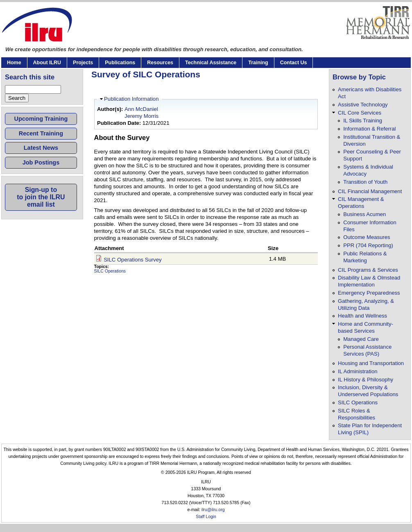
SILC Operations (110, 271)
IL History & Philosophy (366, 380)
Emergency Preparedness (369, 293)
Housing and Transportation (371, 363)
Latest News (41, 148)
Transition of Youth (365, 182)
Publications (120, 63)
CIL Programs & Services (368, 270)
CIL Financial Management (370, 191)
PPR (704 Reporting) (368, 245)
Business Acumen (364, 214)
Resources (160, 63)
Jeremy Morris (141, 116)
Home (14, 63)
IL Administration (358, 371)
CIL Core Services (360, 113)
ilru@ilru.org (213, 510)
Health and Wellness (362, 316)
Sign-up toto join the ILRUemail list (41, 197)
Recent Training (41, 133)
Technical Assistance (211, 63)
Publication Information (131, 99)
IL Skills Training (363, 121)
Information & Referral (369, 129)
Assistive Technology (363, 105)
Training (258, 63)
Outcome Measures (367, 237)
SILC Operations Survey (132, 260)
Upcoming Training (41, 119)
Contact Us (294, 63)
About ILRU (47, 63)
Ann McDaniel (141, 109)
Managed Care (361, 339)
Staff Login (206, 517)
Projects (83, 63)
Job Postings (41, 162)
